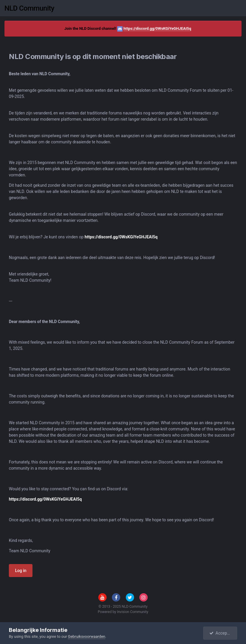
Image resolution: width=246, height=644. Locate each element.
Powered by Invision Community (123, 612)
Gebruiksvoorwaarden (87, 636)
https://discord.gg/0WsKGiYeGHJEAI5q (157, 28)
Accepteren (223, 633)
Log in (21, 571)
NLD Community (29, 8)
